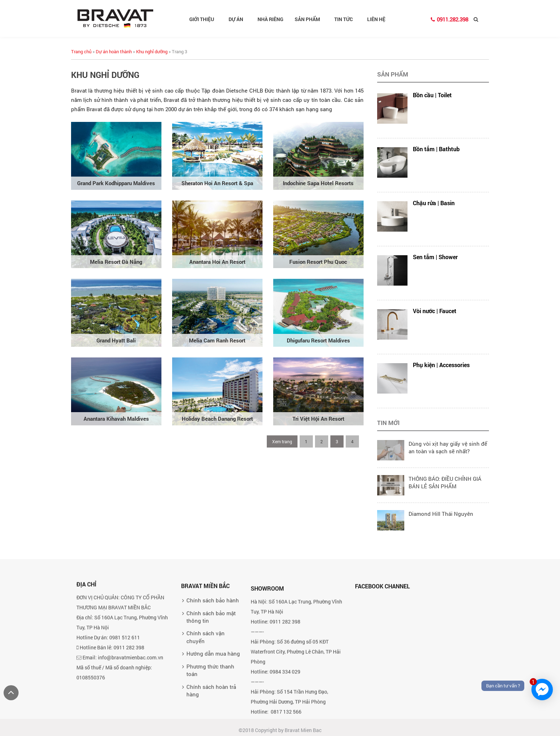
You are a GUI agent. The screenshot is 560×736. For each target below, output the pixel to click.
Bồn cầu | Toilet (432, 95)
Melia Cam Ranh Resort (217, 340)
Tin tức (346, 19)
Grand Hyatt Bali (116, 340)
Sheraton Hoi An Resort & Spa (217, 183)
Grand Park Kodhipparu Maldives (116, 183)
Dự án (239, 19)
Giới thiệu (205, 19)
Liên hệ (376, 19)
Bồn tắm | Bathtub (436, 149)
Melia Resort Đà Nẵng (116, 262)
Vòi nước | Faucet (435, 311)
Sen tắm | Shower (435, 257)
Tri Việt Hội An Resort (318, 419)
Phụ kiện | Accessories (441, 365)
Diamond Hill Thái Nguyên (441, 514)
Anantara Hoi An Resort (217, 262)
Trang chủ (81, 51)
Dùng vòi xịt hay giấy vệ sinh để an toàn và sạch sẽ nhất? (448, 447)
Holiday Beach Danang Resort (217, 419)
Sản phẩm (310, 19)
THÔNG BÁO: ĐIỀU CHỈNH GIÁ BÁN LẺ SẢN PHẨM (445, 482)
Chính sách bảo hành (213, 688)
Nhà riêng (270, 19)
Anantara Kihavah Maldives (116, 419)
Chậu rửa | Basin (434, 203)
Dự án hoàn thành (114, 51)
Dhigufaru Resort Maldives (318, 340)
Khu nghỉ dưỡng (152, 51)
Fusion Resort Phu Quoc (318, 262)
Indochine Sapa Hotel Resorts (318, 183)
